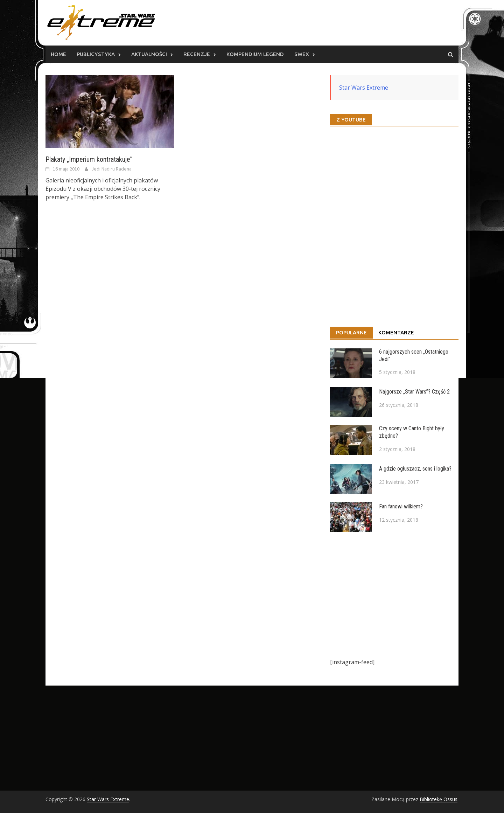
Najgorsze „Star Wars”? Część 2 (414, 392)
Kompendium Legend (255, 54)
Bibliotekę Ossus (439, 799)
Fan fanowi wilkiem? (401, 506)
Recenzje (197, 54)
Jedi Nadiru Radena (111, 169)
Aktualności (149, 54)
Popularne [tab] (351, 332)
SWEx (302, 54)
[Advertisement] (394, 595)
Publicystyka (96, 54)
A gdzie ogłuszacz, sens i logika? (415, 469)
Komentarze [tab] (396, 332)
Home (58, 54)
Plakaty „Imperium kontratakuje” (89, 159)
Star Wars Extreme (364, 88)
